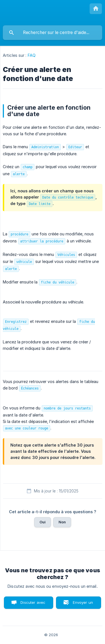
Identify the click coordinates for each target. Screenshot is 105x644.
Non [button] (62, 522)
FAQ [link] (32, 55)
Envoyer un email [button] (83, 604)
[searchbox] (53, 33)
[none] (96, 9)
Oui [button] (43, 522)
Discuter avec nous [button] (33, 604)
